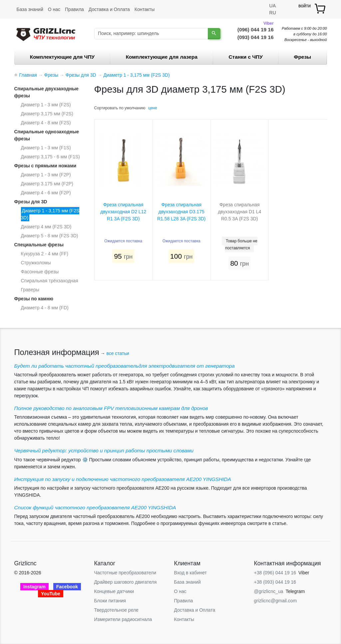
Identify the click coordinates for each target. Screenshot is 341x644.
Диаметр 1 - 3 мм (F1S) (46, 148)
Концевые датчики (114, 591)
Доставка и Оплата (109, 9)
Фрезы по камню (34, 299)
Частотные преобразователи (125, 573)
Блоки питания (110, 601)
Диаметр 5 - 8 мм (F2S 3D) (50, 236)
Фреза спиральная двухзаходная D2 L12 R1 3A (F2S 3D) (123, 212)
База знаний (30, 9)
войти (305, 6)
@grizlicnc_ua (269, 591)
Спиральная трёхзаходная (50, 281)
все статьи (118, 353)
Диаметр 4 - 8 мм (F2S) (46, 123)
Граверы (30, 290)
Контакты (145, 9)
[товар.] (321, 8)
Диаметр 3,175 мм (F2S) (47, 114)
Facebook (67, 587)
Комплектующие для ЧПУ (62, 57)
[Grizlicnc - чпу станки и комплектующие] (46, 34)
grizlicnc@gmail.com (276, 601)
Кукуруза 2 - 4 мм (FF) (45, 254)
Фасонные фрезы (40, 272)
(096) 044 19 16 (256, 29)
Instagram (34, 587)
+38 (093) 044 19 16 (275, 582)
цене (153, 108)
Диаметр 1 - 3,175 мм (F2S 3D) (50, 214)
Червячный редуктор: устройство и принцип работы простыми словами (104, 450)
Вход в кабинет (190, 573)
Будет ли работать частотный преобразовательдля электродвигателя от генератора (125, 366)
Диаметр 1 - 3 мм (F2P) (46, 175)
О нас (54, 9)
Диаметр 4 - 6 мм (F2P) (46, 193)
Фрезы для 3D (31, 202)
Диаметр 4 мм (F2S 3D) (46, 227)
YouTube (51, 594)
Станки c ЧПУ (246, 57)
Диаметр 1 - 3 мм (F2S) (46, 105)
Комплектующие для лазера (162, 57)
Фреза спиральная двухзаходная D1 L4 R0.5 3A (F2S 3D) (239, 212)
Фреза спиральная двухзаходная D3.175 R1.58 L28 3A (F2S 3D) (181, 212)
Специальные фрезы (39, 245)
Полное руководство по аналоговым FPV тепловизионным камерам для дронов (111, 408)
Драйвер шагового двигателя (126, 582)
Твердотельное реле (116, 610)
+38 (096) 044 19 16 (275, 573)
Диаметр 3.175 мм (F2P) (47, 184)
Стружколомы (36, 263)
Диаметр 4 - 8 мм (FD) (45, 308)
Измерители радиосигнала (123, 619)
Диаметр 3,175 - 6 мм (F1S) (50, 157)
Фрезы (302, 57)
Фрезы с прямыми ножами (45, 166)
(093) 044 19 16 (256, 37)
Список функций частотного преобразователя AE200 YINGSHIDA (95, 507)
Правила (74, 9)
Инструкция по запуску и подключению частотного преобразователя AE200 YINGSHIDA (123, 479)
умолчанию (135, 108)
